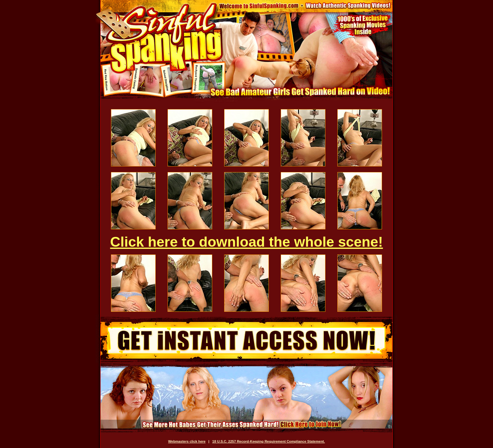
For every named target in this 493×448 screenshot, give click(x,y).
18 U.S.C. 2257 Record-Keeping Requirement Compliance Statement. (269, 441)
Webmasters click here (187, 441)
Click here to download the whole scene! (246, 242)
